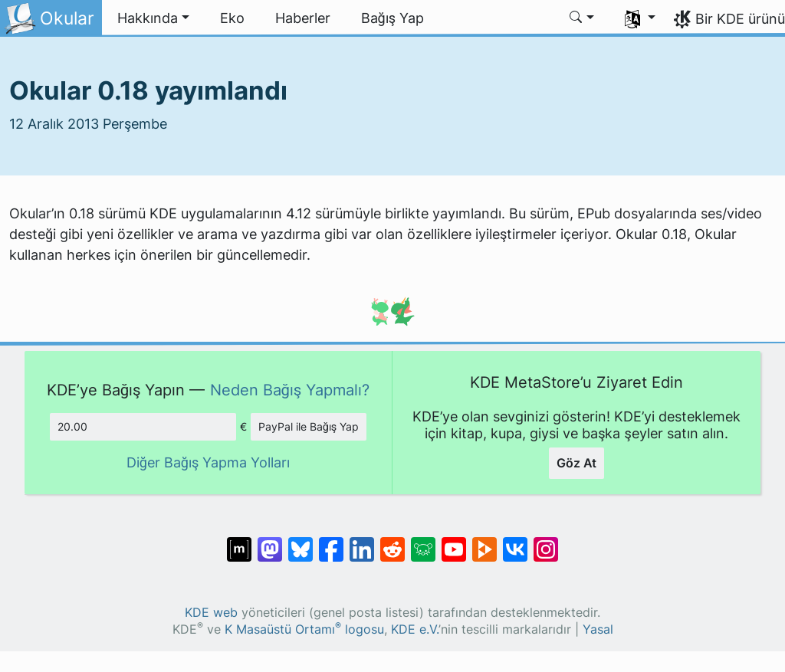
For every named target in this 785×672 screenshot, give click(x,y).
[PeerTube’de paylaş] (484, 542)
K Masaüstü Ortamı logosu (304, 629)
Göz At (576, 463)
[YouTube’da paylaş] (454, 542)
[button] (153, 18)
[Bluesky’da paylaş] (301, 542)
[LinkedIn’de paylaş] (362, 542)
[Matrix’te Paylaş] (239, 542)
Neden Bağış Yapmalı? (290, 390)
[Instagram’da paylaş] (546, 542)
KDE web (211, 613)
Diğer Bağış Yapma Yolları (209, 462)
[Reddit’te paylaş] (392, 542)
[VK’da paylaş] (515, 542)
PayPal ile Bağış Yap (309, 426)
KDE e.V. (415, 629)
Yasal (598, 629)
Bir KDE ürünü (740, 19)
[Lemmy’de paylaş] (423, 542)
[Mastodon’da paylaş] (270, 542)
